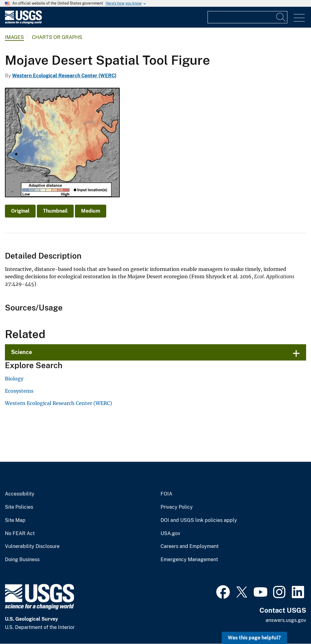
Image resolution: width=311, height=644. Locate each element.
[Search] (281, 17)
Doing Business (22, 560)
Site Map (15, 520)
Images (14, 37)
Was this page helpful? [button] (254, 638)
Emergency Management (189, 560)
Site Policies (19, 507)
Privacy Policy (177, 507)
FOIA (166, 494)
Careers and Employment (190, 546)
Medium (91, 211)
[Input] (247, 17)
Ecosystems (19, 391)
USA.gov (170, 534)
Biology (14, 379)
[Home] (23, 23)
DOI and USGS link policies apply (199, 520)
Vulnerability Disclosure (32, 546)
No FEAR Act (20, 534)
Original (20, 211)
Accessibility (20, 494)
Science (21, 352)
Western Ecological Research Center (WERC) (64, 76)
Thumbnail (55, 211)
